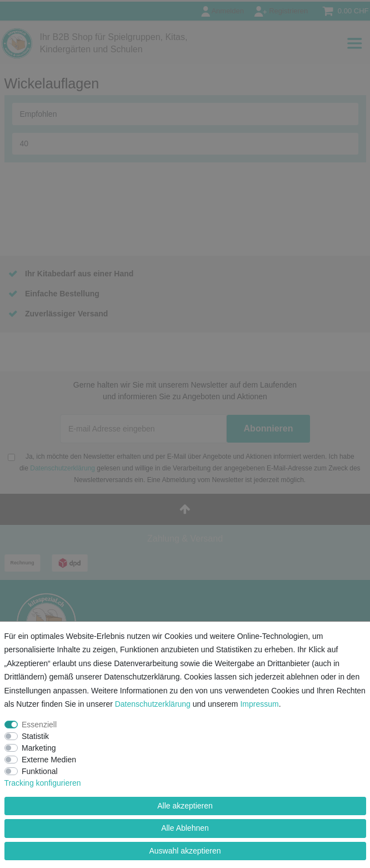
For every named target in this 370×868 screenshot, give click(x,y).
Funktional (40, 771)
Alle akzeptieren (185, 806)
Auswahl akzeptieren (185, 851)
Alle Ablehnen (185, 828)
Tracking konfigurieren (43, 783)
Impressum (259, 704)
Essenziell (39, 725)
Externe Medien (49, 760)
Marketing (39, 748)
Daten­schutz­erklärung (153, 704)
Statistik (35, 736)
